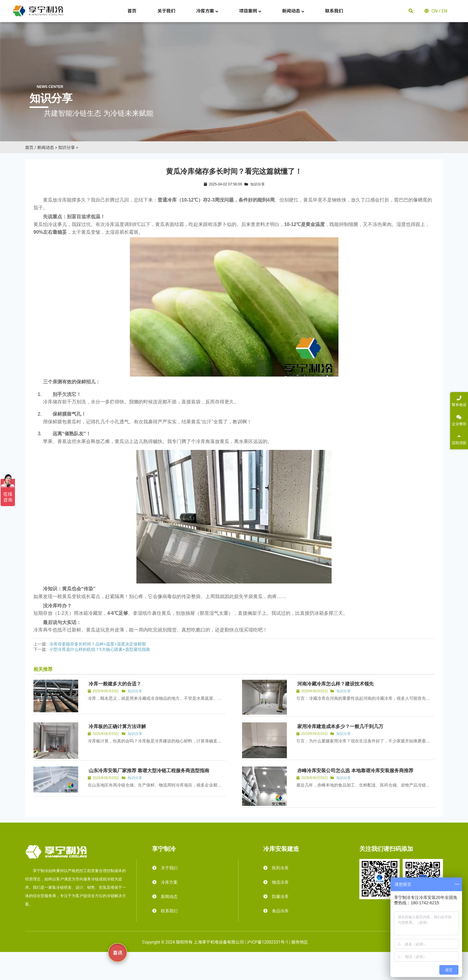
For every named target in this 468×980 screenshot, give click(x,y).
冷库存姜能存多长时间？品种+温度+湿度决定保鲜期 (98, 644)
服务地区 (300, 942)
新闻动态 (46, 148)
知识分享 (67, 148)
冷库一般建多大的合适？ (115, 684)
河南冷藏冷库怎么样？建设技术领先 (335, 684)
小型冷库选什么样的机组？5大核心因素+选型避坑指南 (100, 649)
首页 (29, 148)
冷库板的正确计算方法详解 (117, 726)
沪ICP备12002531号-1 (267, 942)
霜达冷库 (317, 942)
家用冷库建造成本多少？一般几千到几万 (340, 726)
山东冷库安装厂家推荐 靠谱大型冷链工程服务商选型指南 (149, 771)
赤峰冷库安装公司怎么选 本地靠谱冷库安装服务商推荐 (355, 771)
